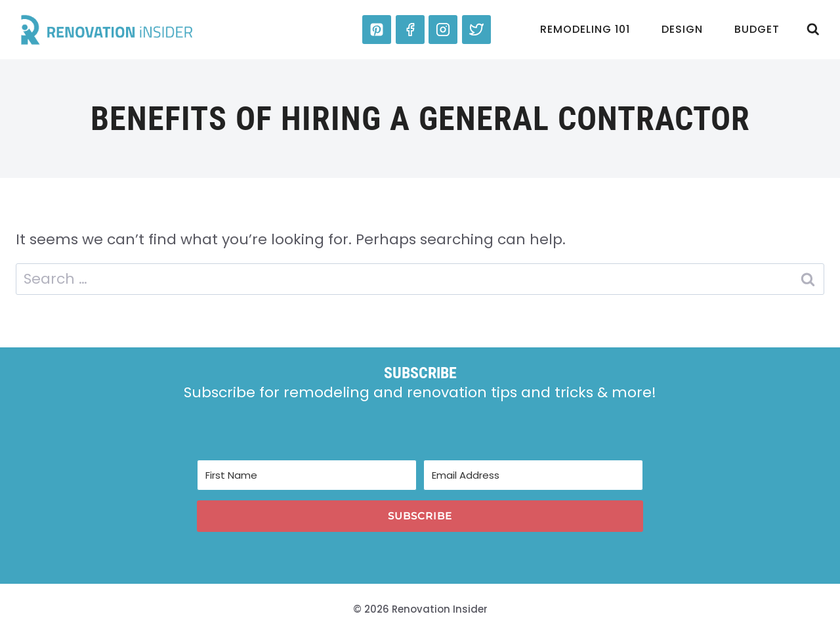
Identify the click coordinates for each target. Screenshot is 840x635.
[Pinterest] (377, 30)
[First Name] (307, 475)
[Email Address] (533, 475)
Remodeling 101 (585, 29)
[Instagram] (443, 30)
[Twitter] (476, 30)
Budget (757, 29)
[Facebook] (410, 30)
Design (682, 29)
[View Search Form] (813, 30)
